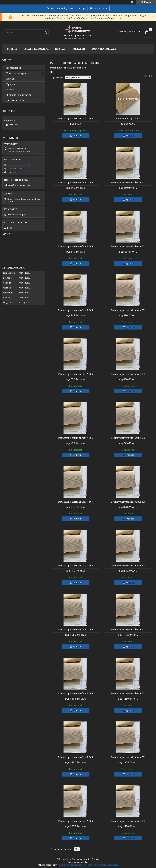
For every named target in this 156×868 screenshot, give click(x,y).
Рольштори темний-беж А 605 (76, 119)
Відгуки (11, 90)
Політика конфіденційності (103, 865)
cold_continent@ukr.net (19, 165)
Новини (11, 79)
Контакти (78, 49)
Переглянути (99, 8)
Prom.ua (96, 859)
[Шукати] (46, 33)
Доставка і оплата (104, 49)
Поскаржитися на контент (73, 865)
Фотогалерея (14, 68)
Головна (11, 49)
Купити (77, 136)
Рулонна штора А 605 (128, 119)
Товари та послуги (36, 49)
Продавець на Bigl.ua (78, 862)
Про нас (60, 49)
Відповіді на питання (19, 95)
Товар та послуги (16, 73)
